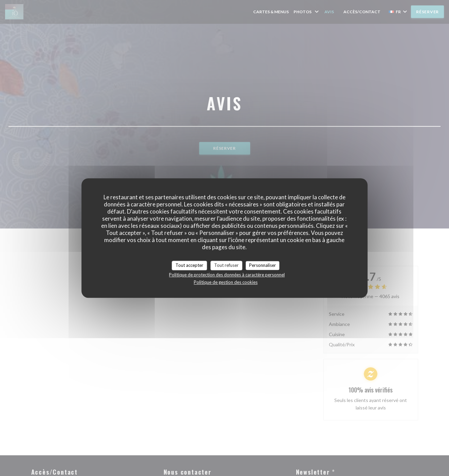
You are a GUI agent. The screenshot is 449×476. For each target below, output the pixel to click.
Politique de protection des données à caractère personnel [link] (227, 275)
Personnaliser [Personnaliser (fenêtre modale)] (263, 265)
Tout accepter (189, 265)
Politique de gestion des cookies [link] (226, 282)
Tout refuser (226, 265)
